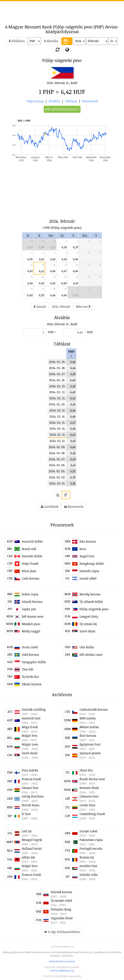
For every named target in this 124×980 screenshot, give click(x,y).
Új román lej (88, 624)
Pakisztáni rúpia (91, 840)
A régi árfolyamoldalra (62, 932)
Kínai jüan (29, 571)
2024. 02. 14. (57, 428)
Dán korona (88, 541)
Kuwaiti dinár (89, 788)
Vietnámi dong (61, 909)
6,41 (42, 259)
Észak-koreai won (92, 779)
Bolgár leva (30, 736)
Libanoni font (89, 796)
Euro (83, 549)
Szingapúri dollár (34, 662)
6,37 (30, 247)
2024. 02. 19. (57, 410)
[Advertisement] (62, 11)
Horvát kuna (31, 805)
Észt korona (88, 736)
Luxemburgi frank (92, 814)
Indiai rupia (30, 594)
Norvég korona (90, 594)
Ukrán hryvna (32, 684)
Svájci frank (30, 564)
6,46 (76, 259)
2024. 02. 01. (57, 483)
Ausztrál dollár (32, 541)
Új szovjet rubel (61, 901)
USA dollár (87, 647)
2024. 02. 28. (57, 368)
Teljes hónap (35, 101)
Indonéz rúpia (89, 571)
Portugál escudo (91, 849)
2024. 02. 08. (57, 453)
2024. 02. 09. (57, 447)
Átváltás (54, 101)
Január (40, 307)
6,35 (30, 259)
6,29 (76, 247)
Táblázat (71, 101)
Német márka (89, 727)
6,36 (64, 247)
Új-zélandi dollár (91, 602)
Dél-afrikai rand (91, 655)
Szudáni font (88, 866)
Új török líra (30, 677)
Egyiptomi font (90, 744)
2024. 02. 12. (57, 441)
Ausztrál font (31, 718)
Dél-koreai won (33, 617)
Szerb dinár (88, 631)
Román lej (87, 857)
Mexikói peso (31, 624)
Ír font (26, 814)
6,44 (30, 283)
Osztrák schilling (34, 709)
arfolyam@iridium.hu (62, 970)
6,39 (41, 295)
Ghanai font (30, 788)
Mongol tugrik (32, 840)
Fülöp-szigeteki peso (94, 609)
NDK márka (88, 718)
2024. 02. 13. (57, 435)
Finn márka (30, 770)
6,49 (76, 295)
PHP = (52, 332)
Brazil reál (29, 549)
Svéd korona (30, 655)
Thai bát (28, 669)
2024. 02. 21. (57, 398)
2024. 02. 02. (57, 477)
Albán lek (28, 857)
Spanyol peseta (90, 753)
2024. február (61, 307)
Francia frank (31, 779)
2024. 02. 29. (57, 362)
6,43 (53, 259)
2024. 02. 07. (57, 459)
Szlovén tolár (89, 875)
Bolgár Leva (30, 744)
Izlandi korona (32, 602)
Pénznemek (90, 101)
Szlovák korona (61, 892)
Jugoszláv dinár (62, 918)
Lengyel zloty (89, 617)
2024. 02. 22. (57, 392)
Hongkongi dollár (92, 564)
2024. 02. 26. (57, 380)
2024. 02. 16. (57, 416)
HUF (90, 332)
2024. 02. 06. (57, 465)
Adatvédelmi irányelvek (62, 961)
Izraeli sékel (88, 578)
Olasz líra (86, 770)
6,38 (41, 247)
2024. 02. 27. (57, 374)
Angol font (87, 556)
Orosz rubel (30, 647)
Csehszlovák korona (94, 709)
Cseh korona (31, 578)
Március (83, 307)
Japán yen (29, 609)
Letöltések (50, 507)
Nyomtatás (74, 507)
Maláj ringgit (31, 631)
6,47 (64, 271)
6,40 (64, 283)
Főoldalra (17, 41)
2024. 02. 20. (57, 404)
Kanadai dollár (32, 556)
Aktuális (51, 41)
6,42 (41, 271)
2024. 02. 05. (57, 471)
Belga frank (30, 727)
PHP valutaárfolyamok (62, 109)
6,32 (53, 247)
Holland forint (32, 849)
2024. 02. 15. (57, 423)
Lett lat (27, 831)
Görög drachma (33, 796)
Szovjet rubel (88, 831)
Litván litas (87, 805)
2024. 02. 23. (57, 386)
